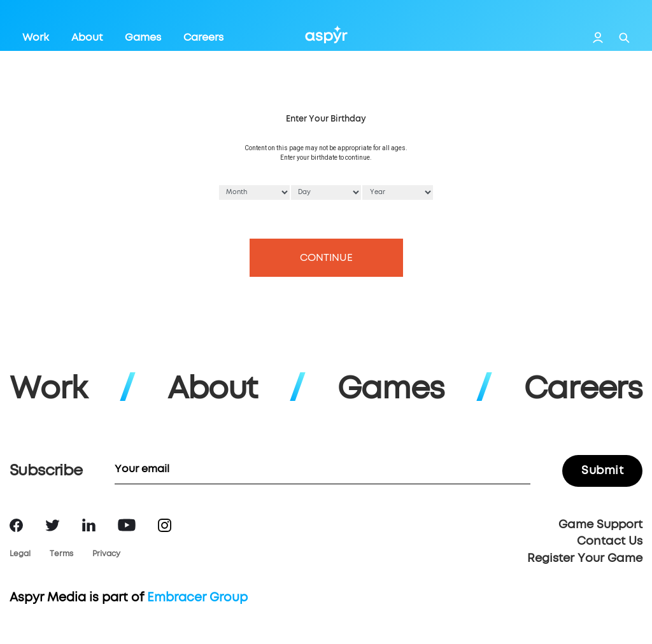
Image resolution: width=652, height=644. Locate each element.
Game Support (600, 525)
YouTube (127, 525)
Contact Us (610, 542)
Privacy (106, 554)
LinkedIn (89, 525)
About (87, 38)
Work (36, 38)
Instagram (165, 525)
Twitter (53, 525)
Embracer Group (197, 598)
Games (143, 38)
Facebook (16, 525)
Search (624, 38)
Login (598, 38)
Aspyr (326, 34)
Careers (203, 38)
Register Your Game (585, 559)
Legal (20, 554)
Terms (61, 554)
